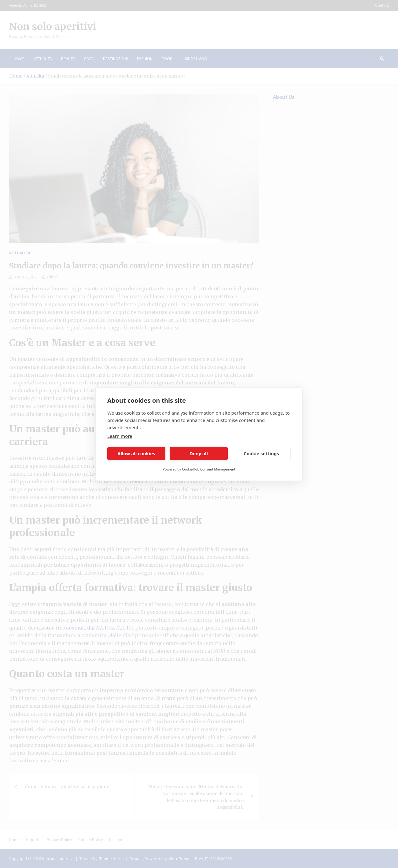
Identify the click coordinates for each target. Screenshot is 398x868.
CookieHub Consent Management (209, 469)
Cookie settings (261, 453)
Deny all (199, 453)
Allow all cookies (136, 453)
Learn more (120, 436)
